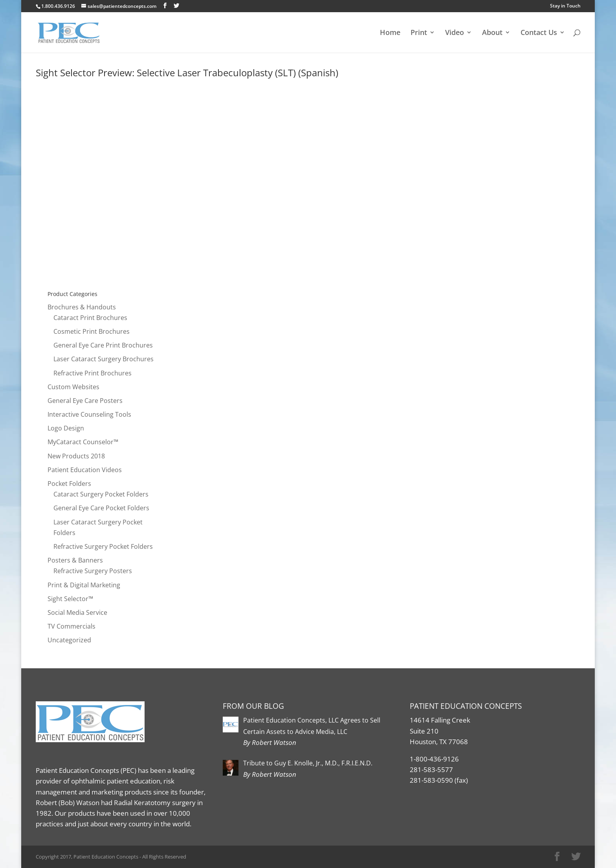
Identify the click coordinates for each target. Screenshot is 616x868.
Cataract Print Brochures (90, 318)
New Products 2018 (76, 456)
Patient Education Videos (85, 470)
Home (390, 33)
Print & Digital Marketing (84, 585)
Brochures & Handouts (82, 307)
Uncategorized (69, 640)
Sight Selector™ (70, 599)
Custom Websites (73, 387)
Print (419, 33)
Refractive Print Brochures (93, 373)
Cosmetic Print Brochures (92, 331)
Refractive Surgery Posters (93, 571)
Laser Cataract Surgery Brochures (104, 359)
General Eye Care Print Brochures (103, 345)
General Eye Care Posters (85, 401)
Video (455, 33)
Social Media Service (77, 612)
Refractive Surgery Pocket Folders (103, 546)
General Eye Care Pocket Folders (101, 508)
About (492, 33)
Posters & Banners (75, 560)
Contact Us (539, 33)
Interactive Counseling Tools (89, 414)
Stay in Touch (565, 6)
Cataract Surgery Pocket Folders (101, 494)
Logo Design (66, 428)
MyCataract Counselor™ (83, 442)
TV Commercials (71, 626)
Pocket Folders (69, 484)
